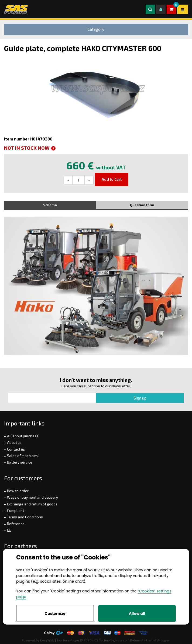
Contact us (16, 449)
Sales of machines (22, 456)
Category (96, 29)
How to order (18, 491)
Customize (55, 613)
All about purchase (23, 436)
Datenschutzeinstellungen (150, 640)
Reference (16, 524)
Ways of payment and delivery (32, 497)
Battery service (20, 462)
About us (14, 442)
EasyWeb (47, 640)
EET (10, 530)
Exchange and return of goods (32, 504)
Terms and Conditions (25, 517)
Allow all (137, 613)
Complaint (16, 511)
